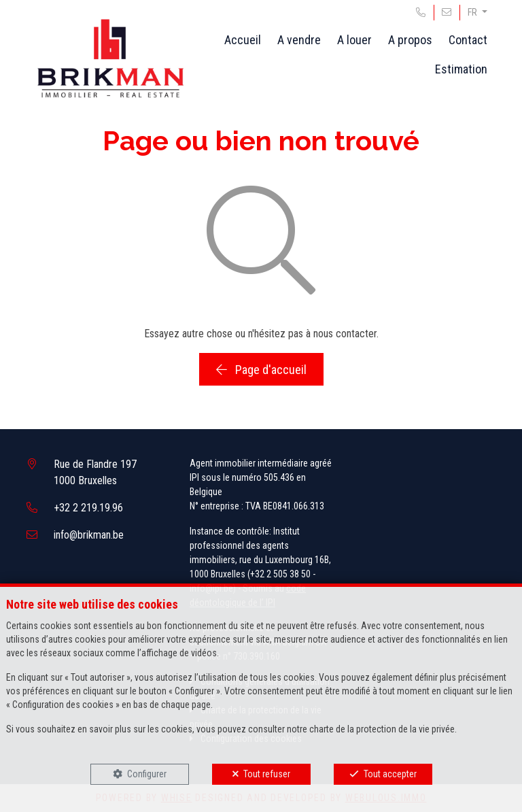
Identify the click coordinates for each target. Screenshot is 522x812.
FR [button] (473, 12)
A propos (410, 40)
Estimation (461, 69)
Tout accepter (390, 774)
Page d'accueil (261, 370)
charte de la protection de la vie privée (382, 729)
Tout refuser (267, 774)
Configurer (147, 774)
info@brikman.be (89, 535)
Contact (468, 40)
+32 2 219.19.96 (88, 508)
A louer (354, 40)
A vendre (299, 40)
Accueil (243, 40)
